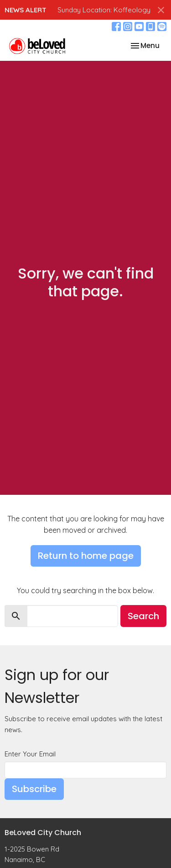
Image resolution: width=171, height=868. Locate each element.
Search (143, 616)
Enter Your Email (30, 754)
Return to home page (86, 556)
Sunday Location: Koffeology (104, 10)
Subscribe (34, 789)
